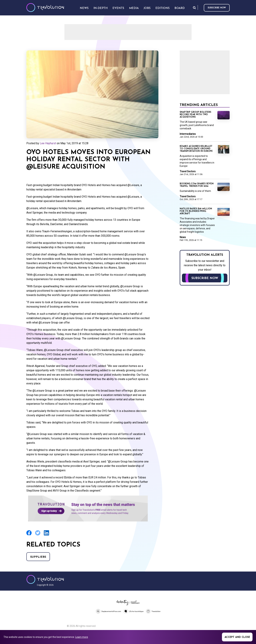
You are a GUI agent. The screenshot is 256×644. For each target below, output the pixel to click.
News (183, 237)
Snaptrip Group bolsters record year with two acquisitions (195, 115)
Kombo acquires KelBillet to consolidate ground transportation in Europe (196, 149)
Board (180, 8)
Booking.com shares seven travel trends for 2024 (197, 185)
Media (134, 8)
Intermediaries (188, 134)
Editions (162, 8)
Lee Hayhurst (48, 143)
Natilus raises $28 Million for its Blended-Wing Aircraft (196, 211)
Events (118, 8)
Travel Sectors (188, 171)
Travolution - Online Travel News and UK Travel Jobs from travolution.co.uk (45, 579)
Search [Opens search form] (194, 8)
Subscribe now (217, 8)
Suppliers (38, 557)
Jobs (147, 8)
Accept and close (237, 637)
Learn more (82, 637)
